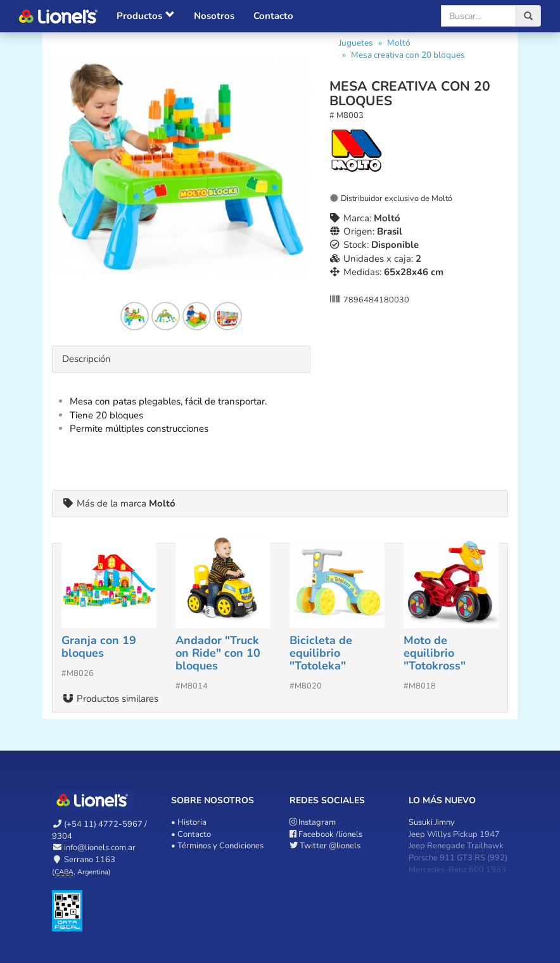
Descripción (86, 359)
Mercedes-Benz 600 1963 (457, 870)
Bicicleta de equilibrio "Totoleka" (321, 653)
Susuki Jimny (432, 822)
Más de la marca (119, 503)
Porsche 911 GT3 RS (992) (458, 858)
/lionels (326, 834)
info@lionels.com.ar (100, 848)
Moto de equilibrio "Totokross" (435, 653)
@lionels (325, 846)
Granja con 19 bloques (99, 647)
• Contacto (191, 834)
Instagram (313, 822)
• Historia (189, 822)
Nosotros (214, 16)
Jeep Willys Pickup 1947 (454, 834)
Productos (146, 16)
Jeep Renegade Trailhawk (456, 846)
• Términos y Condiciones (217, 846)
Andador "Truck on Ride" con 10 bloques (218, 653)
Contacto (273, 16)
